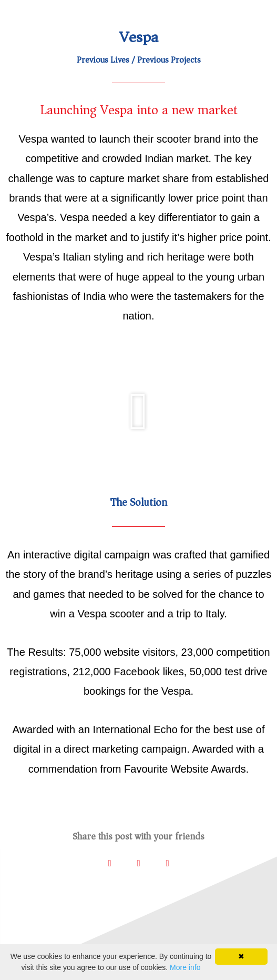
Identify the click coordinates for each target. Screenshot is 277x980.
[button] (138, 412)
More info (185, 967)
